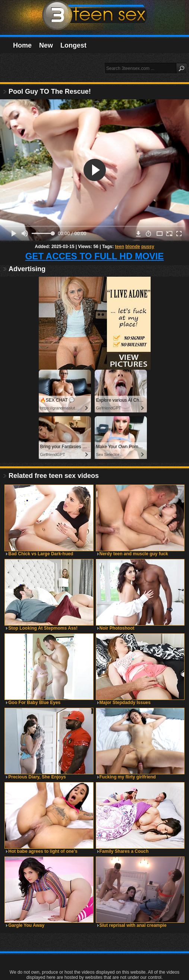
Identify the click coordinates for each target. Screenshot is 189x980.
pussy (148, 247)
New (46, 45)
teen (119, 247)
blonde (133, 247)
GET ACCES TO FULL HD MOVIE (95, 256)
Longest (73, 45)
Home (22, 45)
